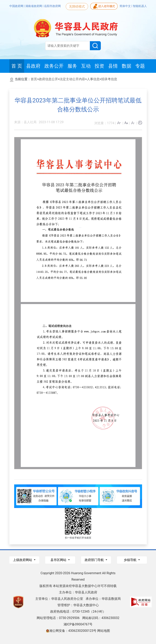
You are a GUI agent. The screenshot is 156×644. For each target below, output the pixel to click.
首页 (34, 79)
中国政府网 (17, 6)
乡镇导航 (130, 560)
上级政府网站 (23, 560)
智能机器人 (140, 6)
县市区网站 (59, 560)
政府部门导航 (95, 560)
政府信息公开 (48, 79)
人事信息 (93, 79)
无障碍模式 (77, 6)
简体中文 (125, 6)
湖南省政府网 (34, 6)
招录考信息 (109, 79)
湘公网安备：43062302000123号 (71, 631)
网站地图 (104, 631)
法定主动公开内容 (72, 79)
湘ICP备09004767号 (78, 624)
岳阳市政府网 (52, 6)
